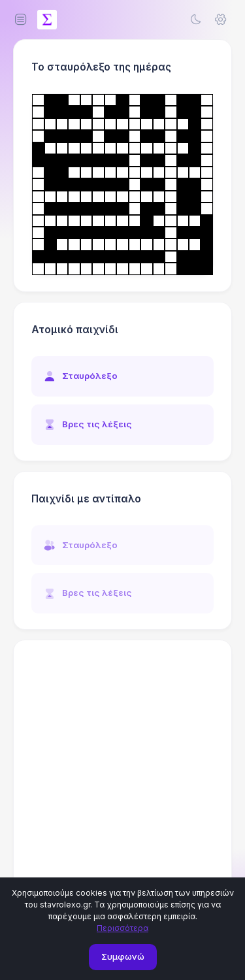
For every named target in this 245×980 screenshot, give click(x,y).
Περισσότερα (122, 928)
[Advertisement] (122, 778)
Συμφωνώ (123, 956)
